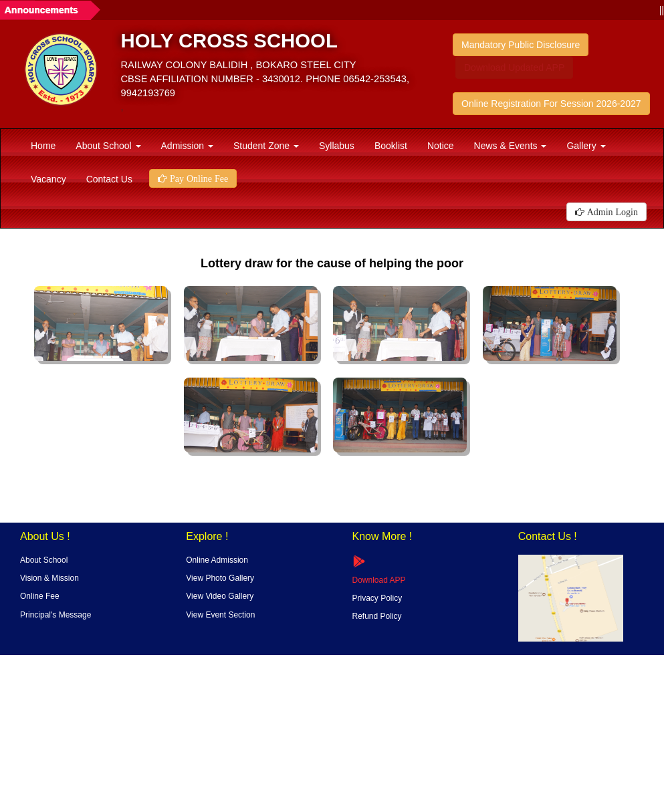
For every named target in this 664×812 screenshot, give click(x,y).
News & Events (511, 146)
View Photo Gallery (220, 578)
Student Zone (266, 146)
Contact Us (109, 179)
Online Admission (217, 560)
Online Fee (40, 596)
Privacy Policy (377, 598)
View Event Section (220, 615)
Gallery (586, 146)
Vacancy (48, 179)
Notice (441, 146)
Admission (187, 146)
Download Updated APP (514, 67)
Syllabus (337, 146)
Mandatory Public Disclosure (521, 45)
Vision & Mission (49, 578)
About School (108, 146)
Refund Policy (377, 616)
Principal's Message (56, 615)
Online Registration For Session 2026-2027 (551, 104)
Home (43, 146)
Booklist (391, 146)
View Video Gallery (220, 596)
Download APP (379, 580)
